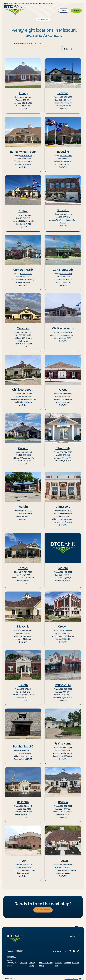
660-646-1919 (26, 394)
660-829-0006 (66, 97)
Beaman (63, 93)
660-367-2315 (66, 689)
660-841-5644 (66, 747)
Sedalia (63, 802)
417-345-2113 (26, 215)
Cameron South (63, 270)
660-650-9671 (66, 806)
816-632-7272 (66, 274)
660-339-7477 (66, 865)
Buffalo (23, 211)
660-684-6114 (66, 511)
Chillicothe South (23, 390)
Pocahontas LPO (23, 746)
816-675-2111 (26, 689)
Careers (76, 963)
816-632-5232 (26, 274)
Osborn (23, 685)
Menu (65, 10)
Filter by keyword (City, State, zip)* (28, 44)
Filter (66, 49)
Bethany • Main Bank (23, 152)
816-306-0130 (26, 630)
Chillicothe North (63, 328)
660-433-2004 (26, 865)
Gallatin (23, 448)
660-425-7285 (26, 156)
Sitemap (24, 963)
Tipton (23, 861)
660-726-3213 (26, 97)
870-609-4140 (26, 750)
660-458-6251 (66, 572)
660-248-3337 (66, 394)
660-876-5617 (66, 452)
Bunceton (63, 210)
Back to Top (74, 936)
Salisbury (23, 802)
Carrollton (23, 328)
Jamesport (63, 507)
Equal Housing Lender (73, 979)
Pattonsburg (63, 685)
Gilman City (63, 448)
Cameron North (23, 270)
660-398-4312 (26, 511)
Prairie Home (63, 743)
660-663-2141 (26, 452)
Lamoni (23, 568)
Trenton (63, 861)
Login (78, 10)
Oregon (63, 626)
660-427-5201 (66, 214)
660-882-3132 (66, 156)
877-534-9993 (66, 513)
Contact (67, 963)
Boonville (63, 152)
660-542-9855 (26, 332)
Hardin (23, 507)
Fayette (63, 390)
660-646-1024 (66, 332)
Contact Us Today (43, 910)
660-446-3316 (66, 630)
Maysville (23, 626)
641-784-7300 (26, 572)
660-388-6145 (26, 806)
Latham (63, 568)
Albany (23, 93)
